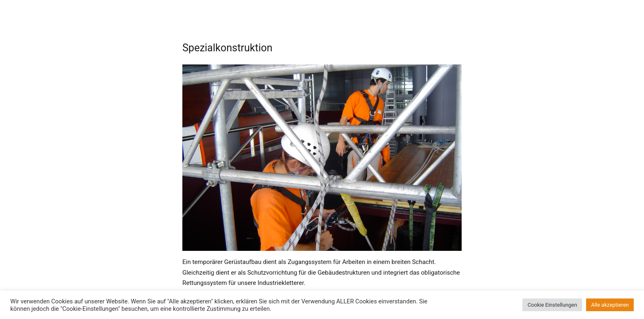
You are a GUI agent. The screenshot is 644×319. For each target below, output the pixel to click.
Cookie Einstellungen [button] (552, 305)
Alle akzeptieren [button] (610, 305)
